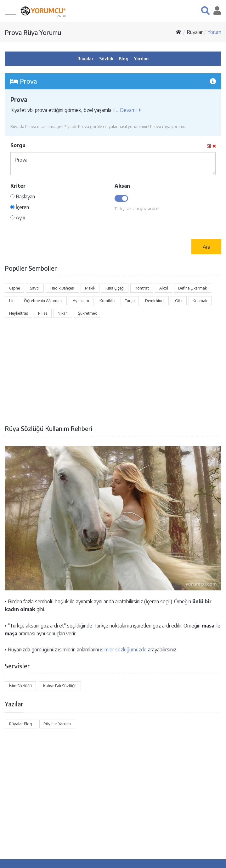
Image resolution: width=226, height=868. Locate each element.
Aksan (122, 186)
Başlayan (23, 196)
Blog (124, 59)
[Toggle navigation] (11, 11)
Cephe (14, 288)
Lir (11, 301)
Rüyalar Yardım (57, 724)
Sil (211, 146)
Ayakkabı (81, 301)
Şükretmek (87, 313)
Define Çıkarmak (192, 288)
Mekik (90, 288)
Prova (113, 164)
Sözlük (106, 59)
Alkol (164, 288)
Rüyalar (195, 32)
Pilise (43, 313)
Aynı (18, 218)
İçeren (20, 207)
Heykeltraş (19, 313)
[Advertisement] (113, 371)
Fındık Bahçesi (62, 288)
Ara (206, 247)
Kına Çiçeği (115, 288)
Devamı (130, 110)
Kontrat (142, 288)
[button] (205, 11)
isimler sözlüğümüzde (123, 650)
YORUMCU (48, 10)
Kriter (18, 186)
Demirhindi (155, 301)
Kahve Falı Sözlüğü (60, 686)
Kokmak (200, 301)
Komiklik (107, 301)
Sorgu (18, 145)
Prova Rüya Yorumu (33, 32)
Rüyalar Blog (21, 724)
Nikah (63, 313)
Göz (179, 301)
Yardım (141, 59)
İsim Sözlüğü (20, 686)
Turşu (130, 301)
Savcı (35, 288)
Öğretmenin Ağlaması (43, 301)
